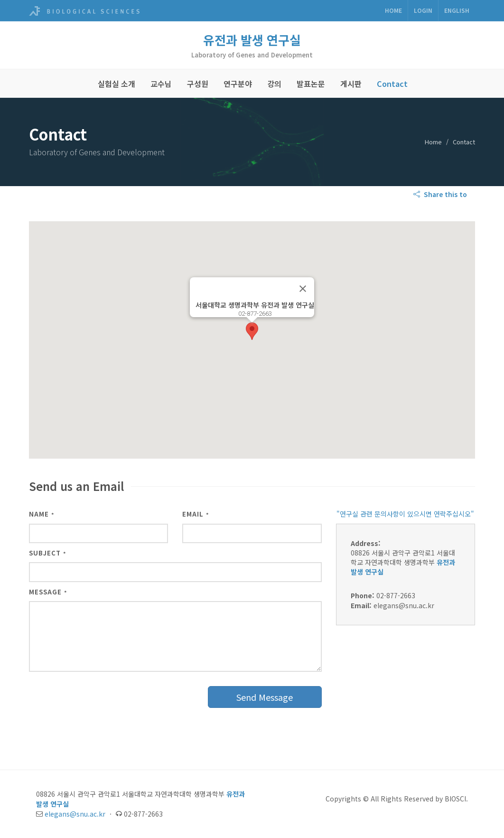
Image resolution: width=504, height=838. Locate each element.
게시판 (351, 84)
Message (48, 592)
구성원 (198, 84)
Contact (392, 84)
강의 (274, 84)
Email (196, 514)
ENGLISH (457, 10)
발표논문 (311, 84)
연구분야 (238, 84)
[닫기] (303, 289)
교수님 (161, 84)
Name (42, 514)
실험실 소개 (117, 84)
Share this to (441, 194)
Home (393, 10)
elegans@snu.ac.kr (75, 814)
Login (423, 10)
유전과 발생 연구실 (252, 40)
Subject (48, 553)
